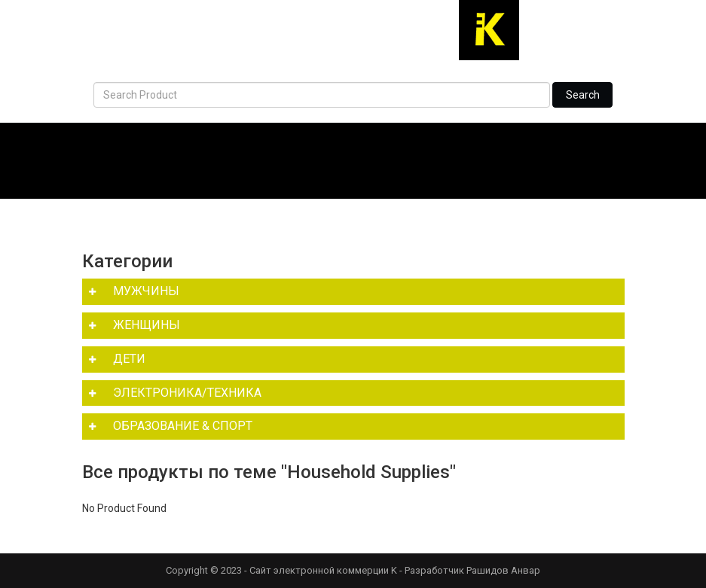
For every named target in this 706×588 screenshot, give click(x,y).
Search (583, 95)
